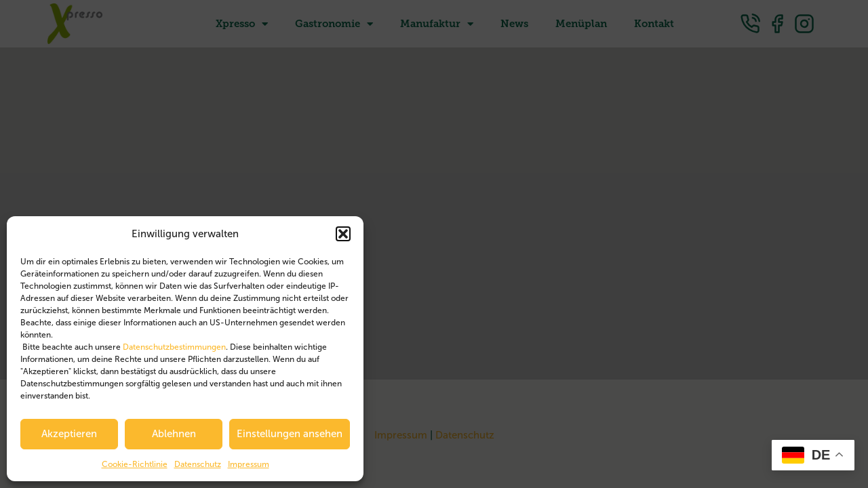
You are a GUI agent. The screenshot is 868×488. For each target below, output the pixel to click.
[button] (343, 234)
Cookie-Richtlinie (135, 464)
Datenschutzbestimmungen (174, 347)
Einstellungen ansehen (290, 434)
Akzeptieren (69, 434)
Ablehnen (174, 434)
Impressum (249, 464)
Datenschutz (198, 464)
